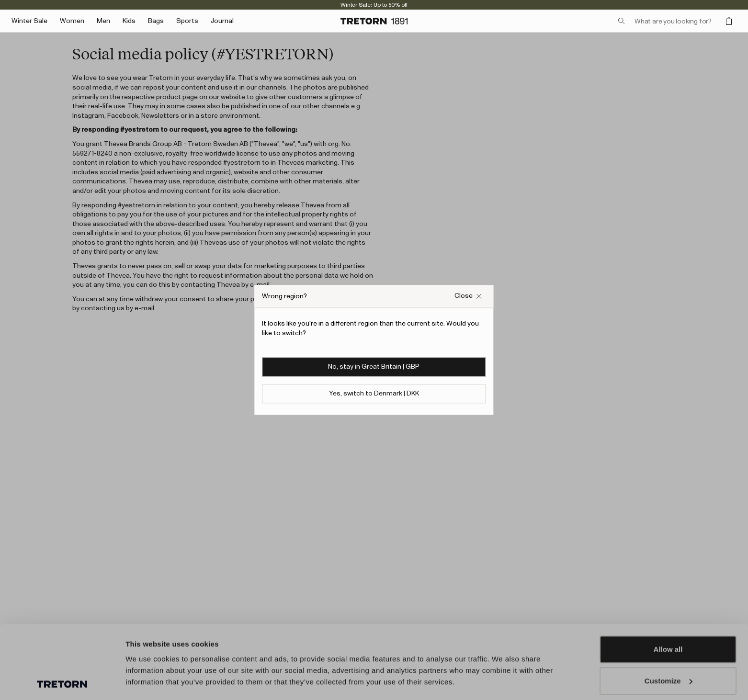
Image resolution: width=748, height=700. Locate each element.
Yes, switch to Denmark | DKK (374, 394)
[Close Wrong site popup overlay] (468, 296)
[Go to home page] (374, 21)
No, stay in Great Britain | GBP (374, 367)
